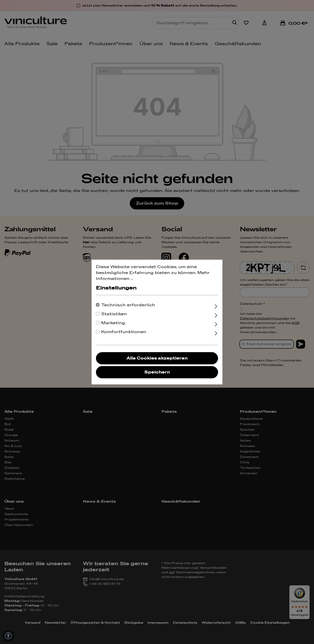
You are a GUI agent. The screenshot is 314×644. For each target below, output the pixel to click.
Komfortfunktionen (124, 332)
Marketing (113, 323)
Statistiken (114, 314)
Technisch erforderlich (128, 305)
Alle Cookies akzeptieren (157, 358)
